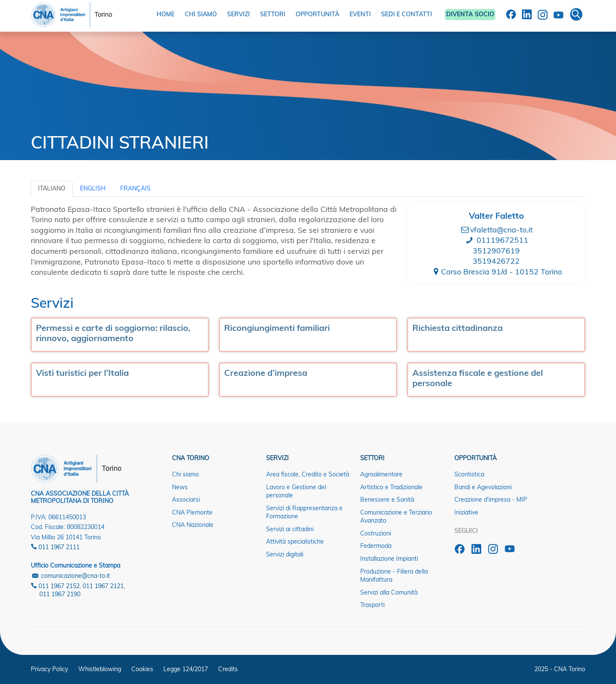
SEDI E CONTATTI (407, 14)
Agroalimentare (381, 474)
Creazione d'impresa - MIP (491, 500)
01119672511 (496, 240)
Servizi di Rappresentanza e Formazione (304, 512)
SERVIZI (238, 14)
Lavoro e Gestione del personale (296, 491)
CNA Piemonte (192, 512)
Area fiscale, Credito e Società (308, 474)
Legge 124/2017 (186, 669)
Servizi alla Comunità (389, 592)
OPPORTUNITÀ (317, 14)
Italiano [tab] (52, 188)
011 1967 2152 (55, 586)
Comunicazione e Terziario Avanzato (396, 517)
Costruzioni (376, 533)
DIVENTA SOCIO (470, 14)
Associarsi (186, 500)
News (180, 487)
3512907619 (496, 250)
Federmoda (376, 546)
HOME (166, 14)
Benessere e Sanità (387, 500)
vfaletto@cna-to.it (496, 229)
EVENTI (360, 14)
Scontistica (469, 474)
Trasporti (372, 605)
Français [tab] (135, 188)
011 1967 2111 (55, 547)
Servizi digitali (285, 554)
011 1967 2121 (103, 586)
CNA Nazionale (193, 525)
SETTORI (273, 14)
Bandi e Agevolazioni (483, 487)
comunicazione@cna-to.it (70, 576)
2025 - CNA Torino (560, 669)
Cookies (142, 669)
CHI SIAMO (201, 14)
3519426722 (496, 261)
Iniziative (466, 512)
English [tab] (93, 188)
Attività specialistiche (295, 541)
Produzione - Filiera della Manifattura (394, 576)
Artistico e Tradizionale (391, 487)
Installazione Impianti (389, 559)
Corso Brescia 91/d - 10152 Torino (496, 271)
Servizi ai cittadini (290, 529)
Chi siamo (185, 474)
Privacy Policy (49, 669)
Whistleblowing (100, 669)
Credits (228, 669)
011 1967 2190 (60, 594)
